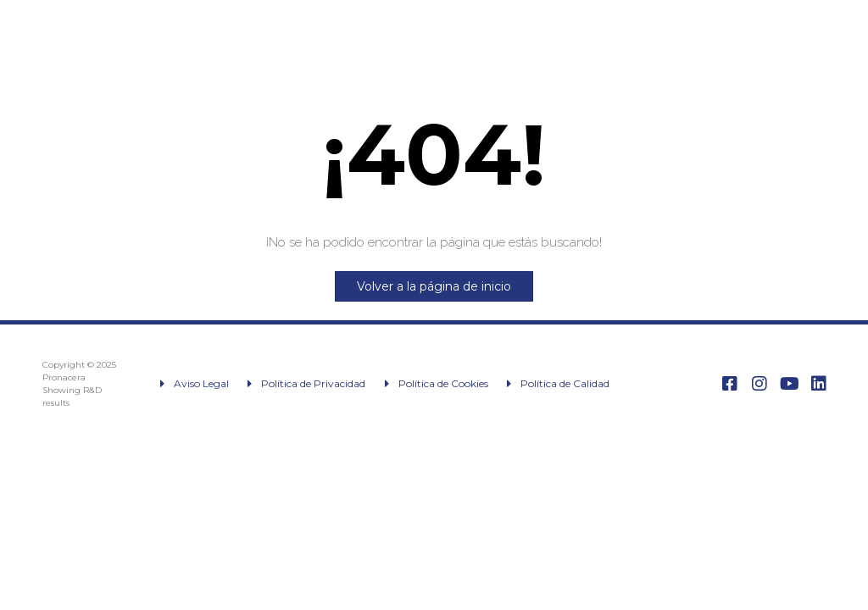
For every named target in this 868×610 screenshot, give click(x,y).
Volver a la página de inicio (434, 286)
